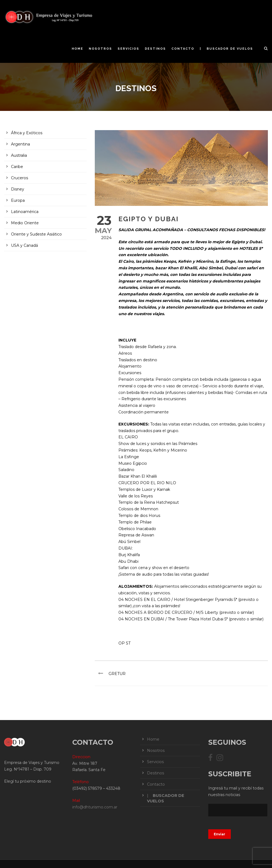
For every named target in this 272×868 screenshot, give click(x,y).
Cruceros (20, 178)
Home (77, 49)
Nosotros (100, 49)
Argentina (20, 144)
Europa (18, 200)
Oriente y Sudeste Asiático (36, 234)
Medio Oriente (25, 223)
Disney (18, 189)
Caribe (17, 167)
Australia (19, 155)
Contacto (183, 49)
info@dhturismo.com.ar (95, 807)
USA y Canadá (24, 245)
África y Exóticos (27, 133)
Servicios (128, 49)
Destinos (155, 49)
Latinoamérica (25, 212)
